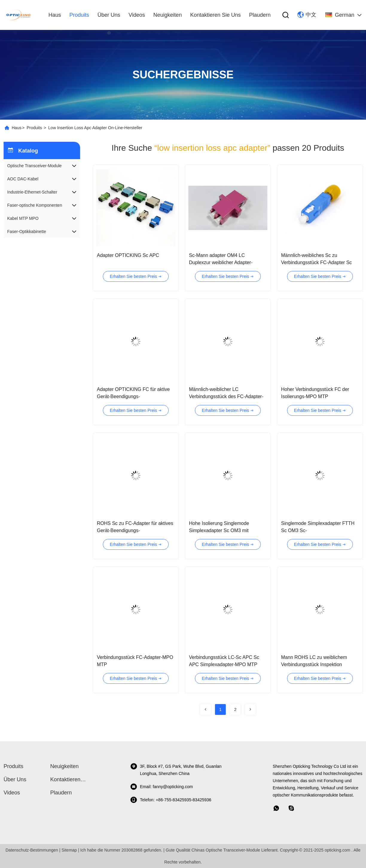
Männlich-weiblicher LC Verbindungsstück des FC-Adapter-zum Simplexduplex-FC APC (226, 396)
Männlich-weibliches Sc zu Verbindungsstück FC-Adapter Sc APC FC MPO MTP (317, 262)
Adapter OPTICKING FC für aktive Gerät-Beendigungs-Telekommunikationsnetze (133, 396)
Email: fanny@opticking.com (161, 787)
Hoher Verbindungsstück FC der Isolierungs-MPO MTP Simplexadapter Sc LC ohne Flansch (320, 396)
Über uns (109, 15)
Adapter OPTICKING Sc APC (128, 255)
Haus (55, 15)
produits (79, 15)
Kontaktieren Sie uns (215, 15)
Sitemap (69, 850)
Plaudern (260, 15)
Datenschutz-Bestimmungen (32, 850)
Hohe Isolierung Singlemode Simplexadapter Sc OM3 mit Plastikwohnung (219, 530)
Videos (137, 15)
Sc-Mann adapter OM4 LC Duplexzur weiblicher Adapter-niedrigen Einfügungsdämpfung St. (226, 262)
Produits (34, 128)
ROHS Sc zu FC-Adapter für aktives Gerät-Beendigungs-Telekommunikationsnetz (135, 530)
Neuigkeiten (168, 15)
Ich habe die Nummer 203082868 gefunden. (121, 850)
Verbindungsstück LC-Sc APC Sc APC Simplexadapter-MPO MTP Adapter (224, 664)
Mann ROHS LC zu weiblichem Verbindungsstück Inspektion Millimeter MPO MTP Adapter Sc (315, 664)
